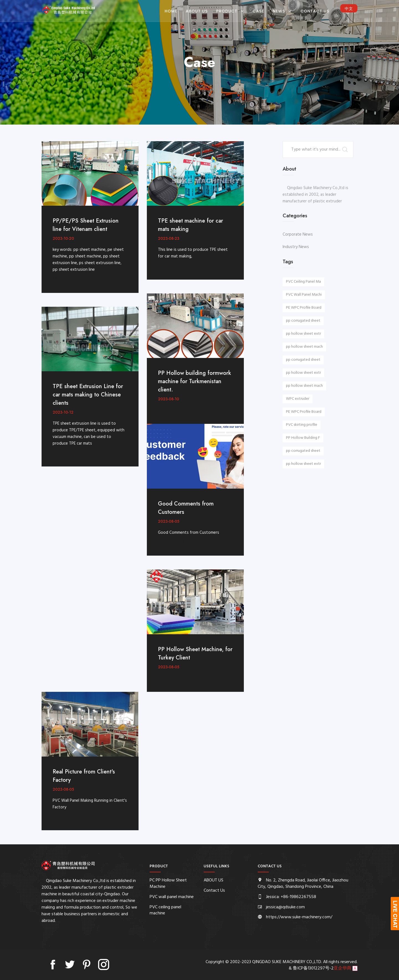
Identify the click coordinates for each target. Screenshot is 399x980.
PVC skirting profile (302, 425)
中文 (349, 9)
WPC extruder (298, 399)
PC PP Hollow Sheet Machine (168, 884)
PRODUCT (227, 11)
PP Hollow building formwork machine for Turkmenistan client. (195, 381)
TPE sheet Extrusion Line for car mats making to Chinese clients (88, 395)
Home (171, 11)
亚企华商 (342, 968)
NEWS (280, 11)
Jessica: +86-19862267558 (291, 897)
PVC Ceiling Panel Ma (303, 282)
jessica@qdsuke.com (285, 907)
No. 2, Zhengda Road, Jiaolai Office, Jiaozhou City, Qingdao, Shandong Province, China (303, 884)
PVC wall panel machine (172, 897)
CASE (259, 11)
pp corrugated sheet (303, 321)
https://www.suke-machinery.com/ (299, 917)
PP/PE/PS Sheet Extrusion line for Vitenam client (86, 225)
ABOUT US (197, 11)
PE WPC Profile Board (304, 308)
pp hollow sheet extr (303, 334)
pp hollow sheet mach (304, 347)
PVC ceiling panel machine (165, 910)
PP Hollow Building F (303, 438)
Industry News (296, 247)
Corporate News (298, 234)
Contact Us (315, 11)
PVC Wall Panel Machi (304, 295)
